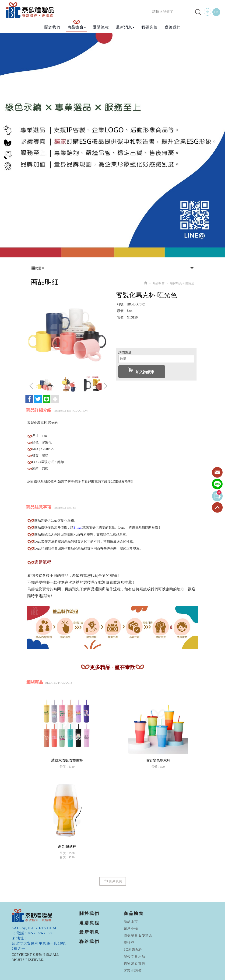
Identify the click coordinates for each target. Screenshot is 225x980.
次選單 (112, 268)
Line (217, 484)
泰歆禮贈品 (30, 10)
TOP (217, 508)
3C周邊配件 (133, 950)
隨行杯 (129, 943)
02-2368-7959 (40, 933)
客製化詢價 (133, 971)
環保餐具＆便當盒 (138, 936)
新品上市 (131, 922)
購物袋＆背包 (134, 964)
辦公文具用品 (134, 957)
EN (216, 12)
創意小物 (131, 929)
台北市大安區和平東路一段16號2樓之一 (39, 946)
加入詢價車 (141, 371)
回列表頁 (113, 881)
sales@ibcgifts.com (34, 928)
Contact (217, 473)
